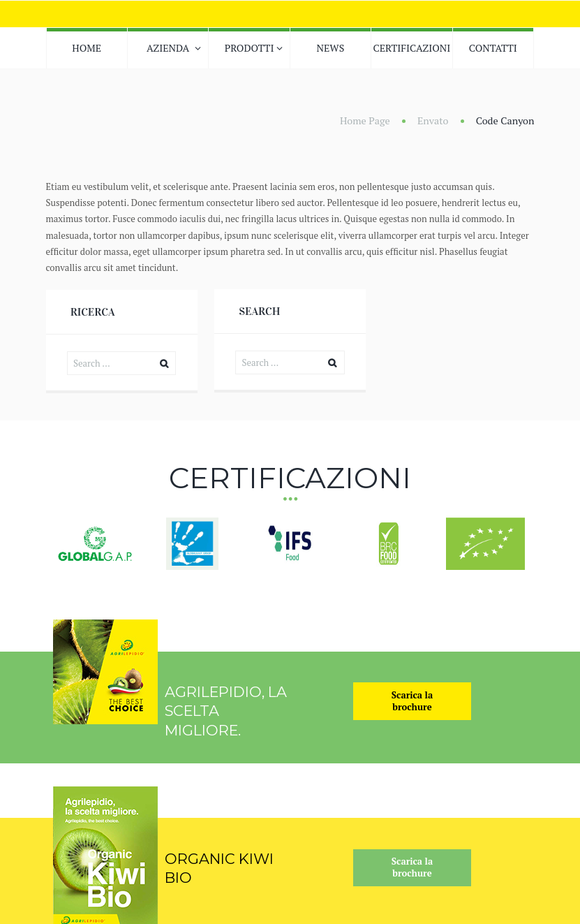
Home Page (365, 120)
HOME (87, 48)
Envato (433, 120)
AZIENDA (168, 48)
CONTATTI (493, 48)
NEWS (331, 48)
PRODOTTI (250, 48)
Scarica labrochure (412, 701)
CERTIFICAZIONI (411, 48)
